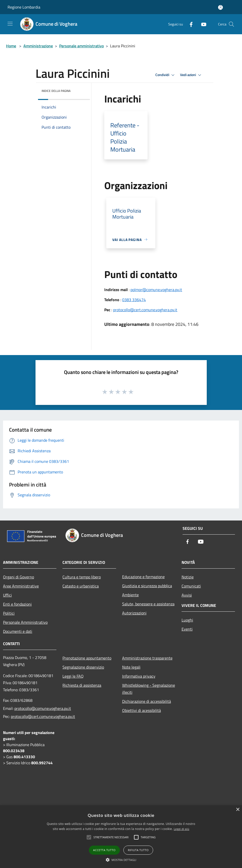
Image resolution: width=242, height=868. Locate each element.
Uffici (7, 595)
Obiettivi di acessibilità (142, 710)
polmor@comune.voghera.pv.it (156, 290)
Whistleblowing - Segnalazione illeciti (149, 689)
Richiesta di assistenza (82, 685)
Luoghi (187, 620)
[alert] (121, 837)
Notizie (188, 577)
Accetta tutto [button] (104, 850)
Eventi (187, 629)
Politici (9, 613)
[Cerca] (231, 24)
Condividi (166, 75)
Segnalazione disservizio (83, 667)
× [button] (238, 810)
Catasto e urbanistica (81, 586)
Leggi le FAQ (73, 676)
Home (11, 46)
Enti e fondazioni (17, 604)
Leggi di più (182, 829)
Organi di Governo (19, 577)
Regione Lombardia (24, 7)
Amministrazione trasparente (147, 658)
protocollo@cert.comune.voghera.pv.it (145, 310)
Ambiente (130, 595)
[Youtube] (202, 24)
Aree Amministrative (21, 586)
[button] (121, 860)
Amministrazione (38, 46)
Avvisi (187, 595)
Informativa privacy (139, 676)
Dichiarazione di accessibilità (147, 701)
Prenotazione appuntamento (87, 658)
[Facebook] (189, 24)
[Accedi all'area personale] (220, 7)
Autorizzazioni (134, 613)
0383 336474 (134, 300)
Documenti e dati (18, 631)
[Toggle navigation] (10, 24)
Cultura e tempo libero (82, 577)
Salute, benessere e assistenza (148, 604)
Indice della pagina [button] (56, 91)
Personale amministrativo (81, 46)
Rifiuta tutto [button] (138, 850)
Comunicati (191, 586)
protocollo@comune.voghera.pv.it (43, 708)
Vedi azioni (191, 75)
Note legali (131, 667)
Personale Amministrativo (25, 622)
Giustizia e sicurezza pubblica (147, 586)
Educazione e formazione (143, 577)
